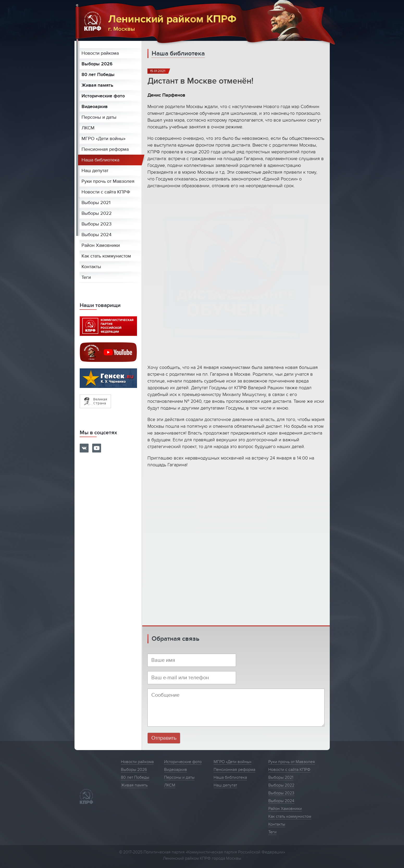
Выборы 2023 (97, 224)
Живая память (97, 85)
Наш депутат (95, 171)
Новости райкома (100, 53)
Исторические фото (103, 96)
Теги (86, 277)
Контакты (91, 267)
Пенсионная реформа (105, 149)
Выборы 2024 (97, 235)
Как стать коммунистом (106, 256)
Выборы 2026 (97, 64)
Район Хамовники (101, 245)
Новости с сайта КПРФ (106, 192)
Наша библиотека (100, 160)
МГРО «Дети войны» (104, 139)
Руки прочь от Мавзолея (108, 181)
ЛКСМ (88, 128)
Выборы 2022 (97, 213)
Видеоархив (95, 107)
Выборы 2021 (96, 203)
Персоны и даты (99, 117)
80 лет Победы (98, 75)
